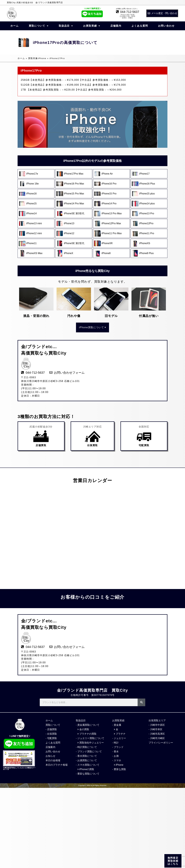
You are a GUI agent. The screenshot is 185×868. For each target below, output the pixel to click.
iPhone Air (108, 174)
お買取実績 (92, 26)
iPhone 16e (32, 184)
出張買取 (92, 445)
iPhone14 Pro (109, 204)
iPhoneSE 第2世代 (74, 243)
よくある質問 (140, 26)
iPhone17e (32, 174)
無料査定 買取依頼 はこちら (173, 862)
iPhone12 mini (34, 233)
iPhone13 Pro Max (112, 213)
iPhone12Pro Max (111, 223)
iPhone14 (32, 213)
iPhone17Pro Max (74, 174)
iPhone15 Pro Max (74, 194)
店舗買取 (41, 445)
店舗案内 (116, 26)
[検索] (141, 702)
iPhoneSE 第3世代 (74, 213)
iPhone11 (31, 243)
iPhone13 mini (34, 223)
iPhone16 (31, 194)
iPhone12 (69, 233)
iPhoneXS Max (34, 253)
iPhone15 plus (147, 194)
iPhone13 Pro (147, 213)
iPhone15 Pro (109, 194)
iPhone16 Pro (109, 184)
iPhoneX (69, 253)
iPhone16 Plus (147, 184)
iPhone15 (31, 204)
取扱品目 (66, 26)
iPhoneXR (107, 243)
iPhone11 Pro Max (112, 233)
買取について (39, 26)
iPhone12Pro (146, 223)
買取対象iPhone (37, 58)
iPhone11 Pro (147, 233)
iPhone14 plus (147, 204)
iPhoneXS (145, 243)
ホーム (15, 26)
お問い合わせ (166, 26)
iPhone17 (144, 174)
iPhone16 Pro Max (74, 184)
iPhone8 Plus (146, 253)
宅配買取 (144, 445)
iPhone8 (106, 253)
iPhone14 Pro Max (74, 204)
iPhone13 (69, 223)
